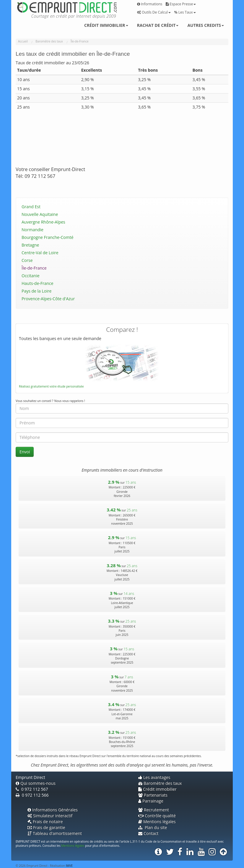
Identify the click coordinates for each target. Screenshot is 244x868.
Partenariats (153, 795)
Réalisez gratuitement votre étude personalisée (51, 386)
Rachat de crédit (158, 25)
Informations (150, 4)
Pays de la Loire (36, 291)
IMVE (69, 866)
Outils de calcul (154, 12)
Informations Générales (53, 810)
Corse (27, 260)
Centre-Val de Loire (40, 253)
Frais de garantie (46, 827)
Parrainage (151, 801)
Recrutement (154, 810)
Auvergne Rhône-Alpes (43, 222)
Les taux (185, 12)
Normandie (32, 230)
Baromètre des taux (160, 783)
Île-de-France (34, 268)
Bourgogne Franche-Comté (48, 237)
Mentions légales (157, 822)
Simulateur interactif (50, 816)
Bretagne (30, 245)
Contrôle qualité (157, 816)
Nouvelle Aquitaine (40, 214)
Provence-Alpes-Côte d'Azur (48, 299)
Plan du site (153, 827)
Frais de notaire (45, 822)
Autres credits (206, 25)
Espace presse (181, 4)
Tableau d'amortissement (55, 833)
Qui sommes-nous (36, 783)
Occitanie (31, 276)
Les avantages (154, 777)
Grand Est (31, 207)
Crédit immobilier (106, 25)
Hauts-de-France (38, 283)
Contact (148, 833)
